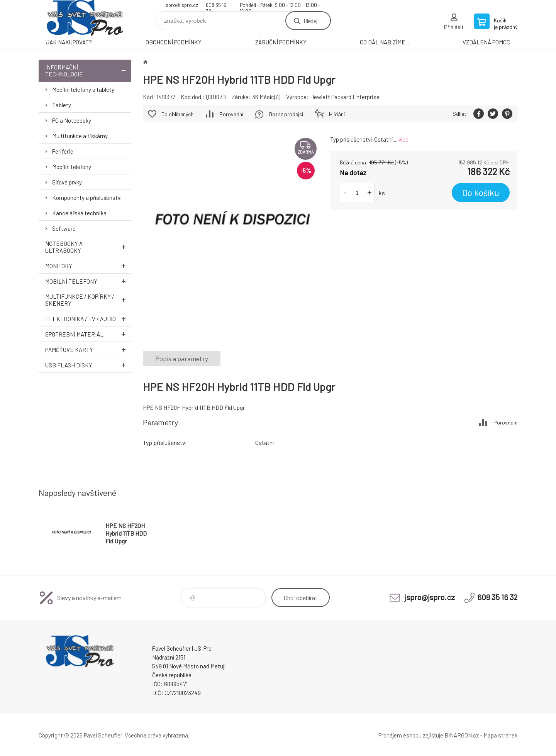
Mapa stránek (500, 735)
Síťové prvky (67, 182)
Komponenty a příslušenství (87, 198)
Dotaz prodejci (286, 114)
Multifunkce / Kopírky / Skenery (88, 300)
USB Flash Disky (88, 365)
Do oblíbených (177, 114)
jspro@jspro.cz (181, 5)
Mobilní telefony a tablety (83, 90)
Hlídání (337, 114)
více (403, 139)
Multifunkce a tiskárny (80, 136)
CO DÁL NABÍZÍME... (384, 42)
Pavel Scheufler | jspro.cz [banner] (85, 18)
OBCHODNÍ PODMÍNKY (174, 42)
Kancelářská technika (79, 213)
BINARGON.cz (462, 735)
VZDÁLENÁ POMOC (486, 42)
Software (64, 228)
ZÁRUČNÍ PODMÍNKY (281, 42)
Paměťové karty (88, 349)
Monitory (88, 266)
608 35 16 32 (216, 6)
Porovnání (231, 114)
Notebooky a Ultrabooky (88, 247)
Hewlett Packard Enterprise (345, 97)
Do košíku (481, 193)
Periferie (63, 151)
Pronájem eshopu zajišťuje (411, 735)
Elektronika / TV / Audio (88, 319)
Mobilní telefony (72, 167)
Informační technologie (88, 71)
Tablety (62, 105)
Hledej (310, 21)
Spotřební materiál (88, 334)
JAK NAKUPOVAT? (69, 42)
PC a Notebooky (72, 120)
